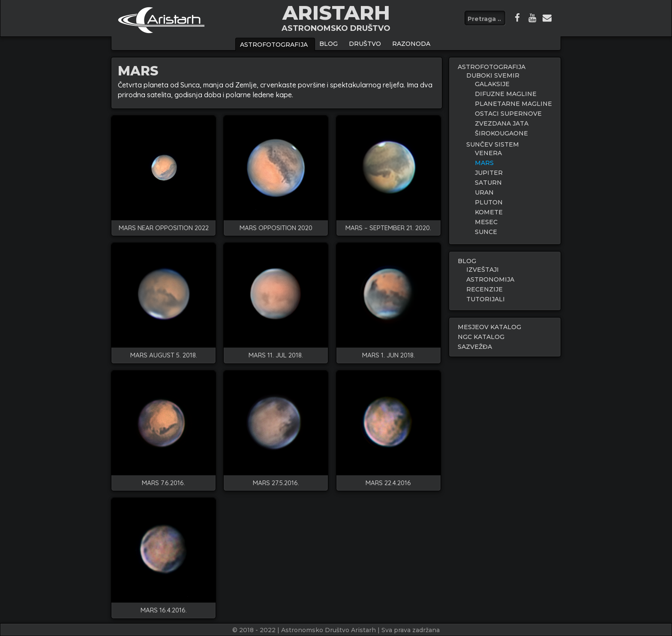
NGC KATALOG (481, 337)
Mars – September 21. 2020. (388, 228)
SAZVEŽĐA (475, 347)
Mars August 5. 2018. (164, 355)
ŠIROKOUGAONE (501, 133)
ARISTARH (336, 13)
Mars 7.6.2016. (163, 483)
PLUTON (489, 202)
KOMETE (489, 212)
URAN (484, 192)
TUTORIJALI (486, 299)
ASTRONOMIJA (490, 279)
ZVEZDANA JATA (502, 123)
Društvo (365, 44)
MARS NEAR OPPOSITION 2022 (164, 228)
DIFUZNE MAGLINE (506, 94)
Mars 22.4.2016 (388, 483)
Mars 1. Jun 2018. (388, 355)
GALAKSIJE (492, 84)
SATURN (488, 183)
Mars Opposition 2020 (276, 228)
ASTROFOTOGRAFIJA (274, 45)
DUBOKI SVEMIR (493, 75)
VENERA (488, 153)
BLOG (328, 44)
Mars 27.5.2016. (276, 483)
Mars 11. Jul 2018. (276, 355)
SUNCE (486, 232)
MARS (484, 163)
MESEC (486, 222)
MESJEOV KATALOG (489, 327)
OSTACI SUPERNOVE (508, 114)
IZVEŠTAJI (483, 270)
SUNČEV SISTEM (493, 144)
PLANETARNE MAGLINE (513, 104)
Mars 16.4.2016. (164, 610)
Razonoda (411, 44)
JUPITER (489, 173)
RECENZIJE (484, 289)
